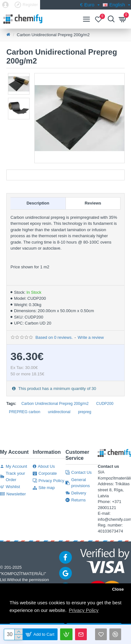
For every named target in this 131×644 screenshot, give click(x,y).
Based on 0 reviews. (54, 337)
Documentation (66, 175)
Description (38, 203)
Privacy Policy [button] (83, 610)
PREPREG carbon (25, 412)
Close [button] (118, 589)
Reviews (93, 203)
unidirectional (59, 412)
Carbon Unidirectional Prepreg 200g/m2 (55, 404)
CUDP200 (105, 404)
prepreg (84, 412)
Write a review (91, 337)
